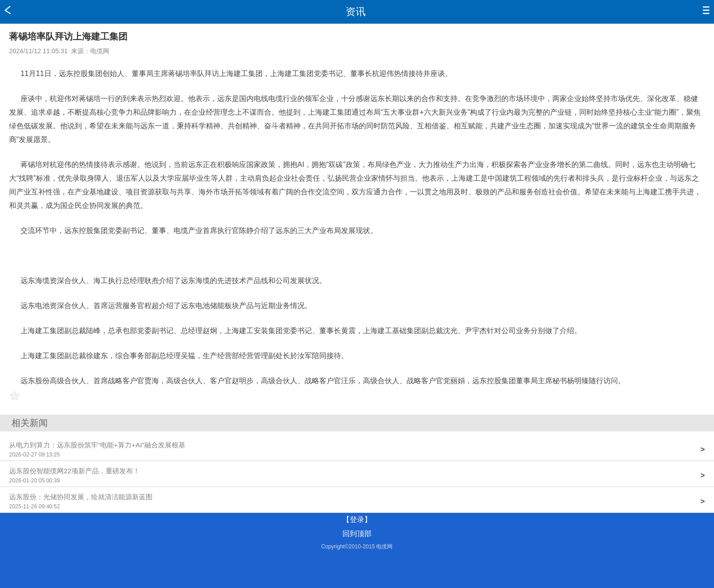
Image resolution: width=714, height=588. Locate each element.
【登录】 (357, 520)
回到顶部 (357, 534)
